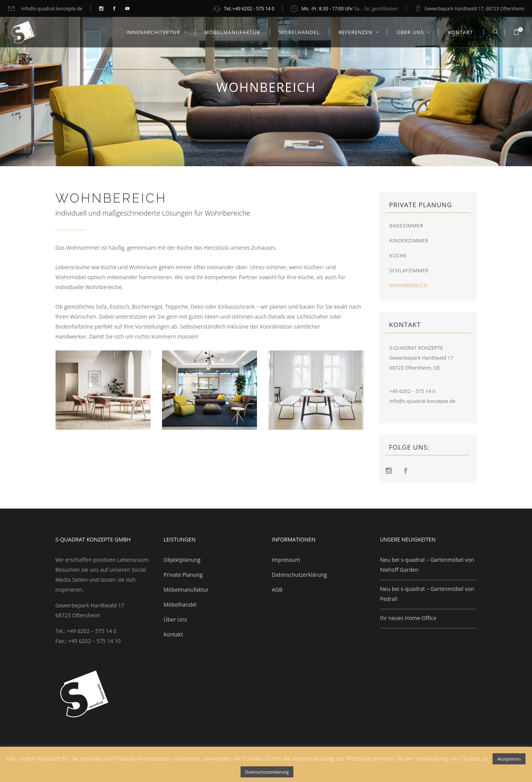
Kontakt (173, 634)
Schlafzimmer (409, 270)
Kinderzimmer (409, 240)
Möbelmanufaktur (186, 590)
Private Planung (183, 575)
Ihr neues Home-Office (408, 618)
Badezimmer (406, 226)
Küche (398, 255)
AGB (277, 590)
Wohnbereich (408, 285)
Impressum (286, 560)
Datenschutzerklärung (300, 575)
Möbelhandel (180, 604)
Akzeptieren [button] (509, 759)
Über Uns (175, 619)
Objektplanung (182, 560)
